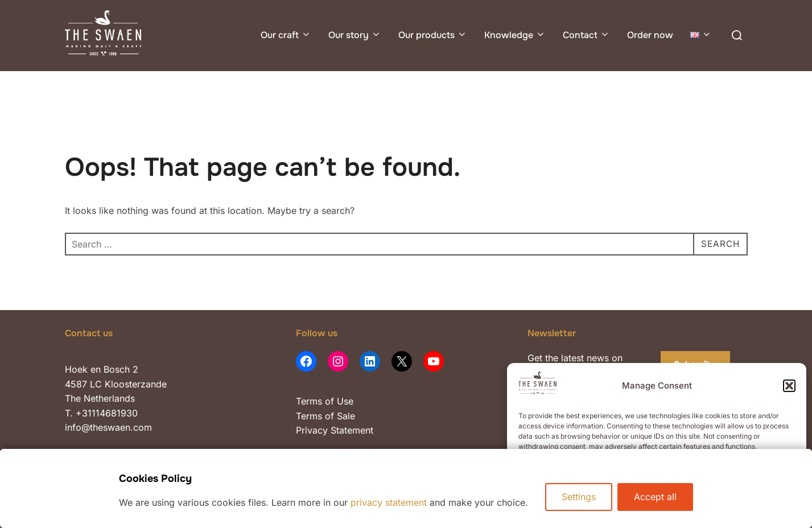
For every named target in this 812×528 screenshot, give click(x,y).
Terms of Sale (325, 416)
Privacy (313, 430)
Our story (355, 35)
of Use (338, 401)
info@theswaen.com (108, 427)
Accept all (656, 497)
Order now (650, 35)
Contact (586, 35)
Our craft (286, 35)
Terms (309, 401)
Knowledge (515, 35)
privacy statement (389, 502)
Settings (579, 497)
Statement (352, 430)
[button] (789, 386)
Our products (433, 35)
